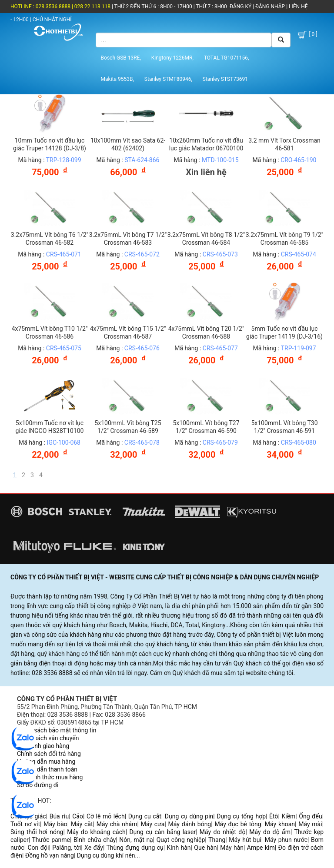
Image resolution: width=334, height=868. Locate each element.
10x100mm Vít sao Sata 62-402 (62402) (128, 144)
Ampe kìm (261, 848)
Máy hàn (232, 848)
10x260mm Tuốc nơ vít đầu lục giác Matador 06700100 (206, 144)
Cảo (78, 816)
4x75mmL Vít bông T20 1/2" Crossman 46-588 (206, 333)
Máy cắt (82, 824)
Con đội (38, 848)
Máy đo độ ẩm (270, 832)
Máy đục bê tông (238, 824)
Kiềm (288, 816)
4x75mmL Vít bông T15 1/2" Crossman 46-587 (128, 333)
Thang (217, 840)
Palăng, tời (67, 848)
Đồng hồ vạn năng (50, 855)
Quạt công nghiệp (181, 840)
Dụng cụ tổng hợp (241, 816)
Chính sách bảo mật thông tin (57, 730)
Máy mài (310, 824)
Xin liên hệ (206, 172)
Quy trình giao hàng (43, 746)
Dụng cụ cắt (145, 816)
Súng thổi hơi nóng (37, 832)
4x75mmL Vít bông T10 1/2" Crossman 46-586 (50, 333)
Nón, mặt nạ (136, 840)
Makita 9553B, (117, 79)
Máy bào (55, 824)
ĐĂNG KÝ (240, 7)
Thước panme (51, 840)
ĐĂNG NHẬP (270, 7)
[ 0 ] (307, 35)
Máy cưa (153, 824)
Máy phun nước (286, 840)
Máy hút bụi (245, 840)
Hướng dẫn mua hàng (46, 762)
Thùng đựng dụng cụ (135, 848)
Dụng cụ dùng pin (189, 816)
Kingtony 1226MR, (172, 58)
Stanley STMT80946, (168, 79)
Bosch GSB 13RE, (121, 58)
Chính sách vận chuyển (48, 738)
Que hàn (205, 848)
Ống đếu (310, 816)
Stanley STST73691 (225, 79)
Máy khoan (280, 824)
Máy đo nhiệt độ (223, 832)
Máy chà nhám (117, 824)
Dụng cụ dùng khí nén (106, 855)
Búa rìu (59, 816)
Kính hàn (179, 848)
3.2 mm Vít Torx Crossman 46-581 (284, 144)
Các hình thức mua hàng (50, 777)
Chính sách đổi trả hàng (49, 754)
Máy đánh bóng (190, 824)
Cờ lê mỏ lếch (106, 816)
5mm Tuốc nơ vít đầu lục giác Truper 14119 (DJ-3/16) (284, 333)
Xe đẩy (94, 848)
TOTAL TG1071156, (227, 58)
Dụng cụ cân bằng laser (162, 832)
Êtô (274, 816)
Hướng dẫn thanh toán (47, 769)
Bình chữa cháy (95, 840)
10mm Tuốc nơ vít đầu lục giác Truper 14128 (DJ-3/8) (50, 144)
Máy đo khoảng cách (96, 832)
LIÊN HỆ (297, 7)
